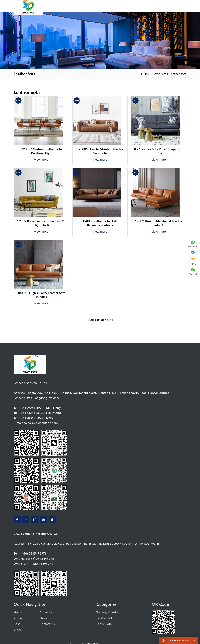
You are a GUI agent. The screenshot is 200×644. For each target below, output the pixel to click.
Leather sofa (178, 74)
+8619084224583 (32, 418)
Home (18, 612)
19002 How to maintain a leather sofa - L (159, 223)
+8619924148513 (32, 408)
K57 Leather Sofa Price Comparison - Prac (159, 151)
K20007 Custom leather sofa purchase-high (41, 151)
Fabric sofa (104, 624)
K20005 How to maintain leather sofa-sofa (100, 151)
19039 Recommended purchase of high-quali (41, 223)
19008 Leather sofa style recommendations (100, 223)
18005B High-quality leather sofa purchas (41, 295)
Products (160, 74)
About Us (46, 612)
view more (41, 159)
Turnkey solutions (109, 612)
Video (18, 630)
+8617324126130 (32, 413)
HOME (146, 74)
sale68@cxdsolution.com (41, 423)
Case (17, 624)
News (44, 618)
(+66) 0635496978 (34, 553)
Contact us (47, 624)
